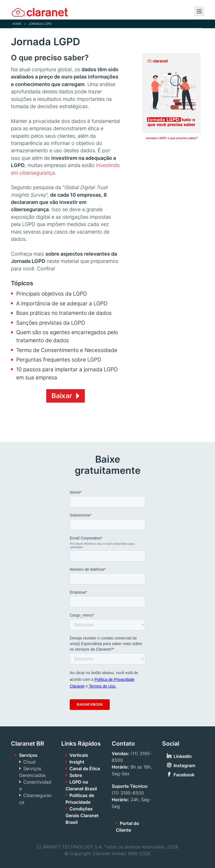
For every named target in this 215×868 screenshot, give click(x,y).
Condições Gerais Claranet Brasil (82, 815)
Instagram (184, 765)
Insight (77, 762)
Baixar (62, 396)
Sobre (76, 775)
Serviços (28, 755)
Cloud (29, 762)
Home (17, 24)
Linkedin (183, 756)
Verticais (79, 755)
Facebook (184, 775)
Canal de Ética (85, 769)
